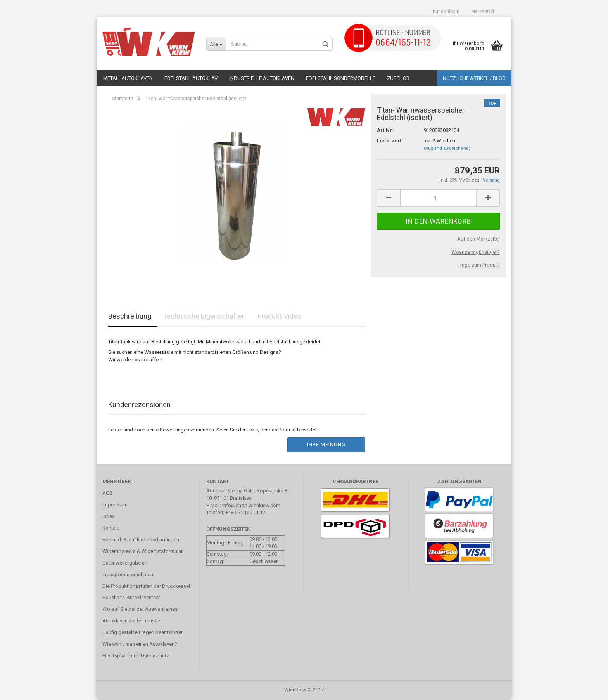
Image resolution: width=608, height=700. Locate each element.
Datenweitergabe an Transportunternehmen (128, 569)
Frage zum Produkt (479, 265)
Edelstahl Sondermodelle (341, 78)
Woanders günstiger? (476, 252)
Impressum (115, 505)
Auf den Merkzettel (478, 239)
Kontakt (111, 528)
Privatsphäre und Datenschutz (136, 656)
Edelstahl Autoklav (191, 78)
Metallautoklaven (128, 78)
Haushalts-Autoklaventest (131, 597)
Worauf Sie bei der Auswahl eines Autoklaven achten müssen (140, 615)
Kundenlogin (446, 12)
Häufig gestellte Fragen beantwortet (142, 632)
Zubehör (398, 78)
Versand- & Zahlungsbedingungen (141, 540)
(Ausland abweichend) (447, 148)
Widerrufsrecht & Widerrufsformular (142, 551)
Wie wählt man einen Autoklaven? (140, 644)
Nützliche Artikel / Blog (474, 78)
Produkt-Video (279, 316)
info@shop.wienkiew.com (251, 505)
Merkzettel (483, 12)
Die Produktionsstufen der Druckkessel (146, 586)
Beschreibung (130, 316)
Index (108, 516)
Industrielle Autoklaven (262, 78)
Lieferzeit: (390, 141)
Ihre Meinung (326, 444)
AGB (107, 493)
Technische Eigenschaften (204, 316)
